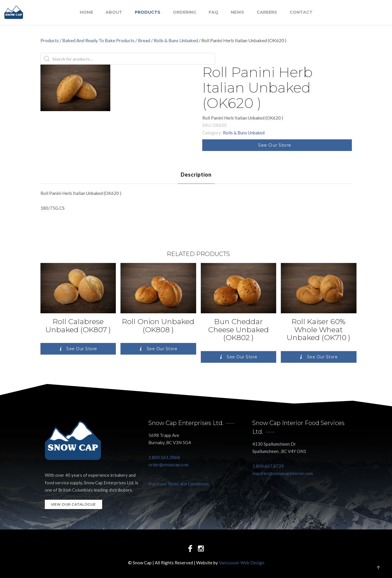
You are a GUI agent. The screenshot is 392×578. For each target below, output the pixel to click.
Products (148, 13)
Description (196, 175)
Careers (267, 13)
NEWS (237, 13)
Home (86, 13)
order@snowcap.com (168, 465)
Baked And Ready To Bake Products (98, 40)
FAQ (213, 13)
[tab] (196, 175)
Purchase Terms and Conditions (179, 484)
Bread (144, 40)
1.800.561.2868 (164, 457)
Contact (301, 13)
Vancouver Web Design (242, 563)
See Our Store (275, 145)
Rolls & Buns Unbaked (176, 40)
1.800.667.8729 (268, 466)
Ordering (185, 13)
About (114, 13)
